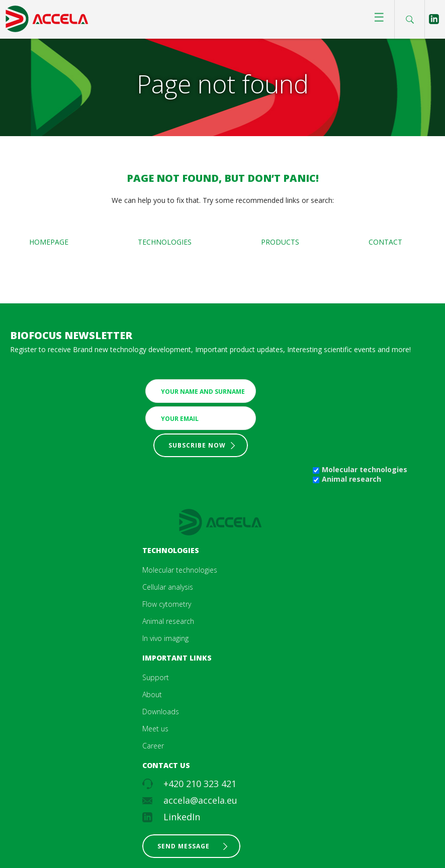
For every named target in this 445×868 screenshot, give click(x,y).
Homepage (49, 242)
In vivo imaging (165, 638)
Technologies (165, 242)
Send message (184, 846)
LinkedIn (182, 817)
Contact (385, 242)
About (152, 694)
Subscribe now (197, 445)
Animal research (351, 479)
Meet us (155, 729)
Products (280, 242)
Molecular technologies (365, 469)
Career (153, 746)
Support (156, 677)
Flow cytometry (167, 604)
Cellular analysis (168, 587)
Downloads (161, 712)
